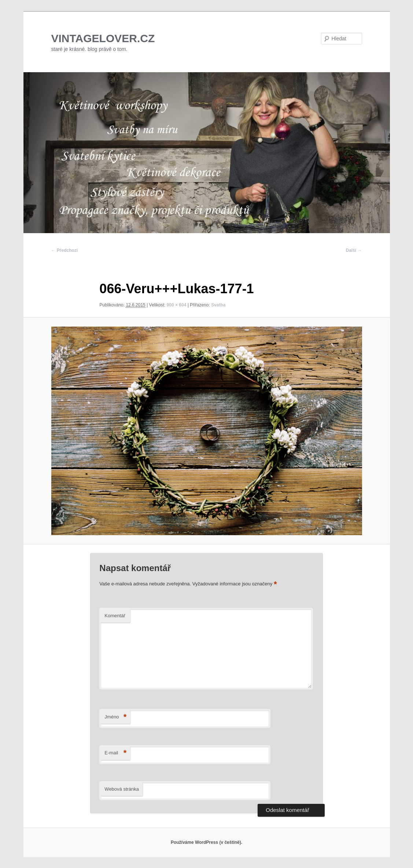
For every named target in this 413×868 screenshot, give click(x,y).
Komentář (115, 616)
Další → (354, 250)
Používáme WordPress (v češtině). (207, 842)
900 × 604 (177, 305)
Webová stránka (122, 789)
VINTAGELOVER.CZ (103, 38)
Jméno (115, 717)
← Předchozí (65, 250)
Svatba (218, 305)
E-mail (115, 753)
